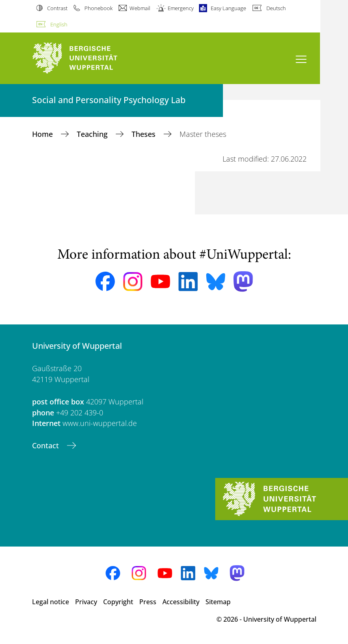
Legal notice (51, 602)
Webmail (140, 8)
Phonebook (98, 8)
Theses (145, 134)
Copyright (118, 602)
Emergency (181, 8)
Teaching (93, 134)
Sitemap (218, 602)
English (59, 24)
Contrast (57, 8)
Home (43, 134)
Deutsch (276, 8)
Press (148, 602)
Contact (46, 445)
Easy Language (228, 8)
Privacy (86, 602)
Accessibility (181, 602)
